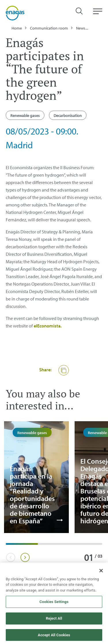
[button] (64, 370)
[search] (82, 13)
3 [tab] (73, 546)
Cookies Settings (54, 604)
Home (17, 28)
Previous (11, 557)
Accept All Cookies (54, 637)
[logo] (15, 13)
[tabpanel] (36, 477)
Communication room (49, 28)
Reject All (54, 621)
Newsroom (85, 28)
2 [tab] (41, 546)
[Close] (101, 573)
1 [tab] (9, 546)
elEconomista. (48, 326)
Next (25, 557)
